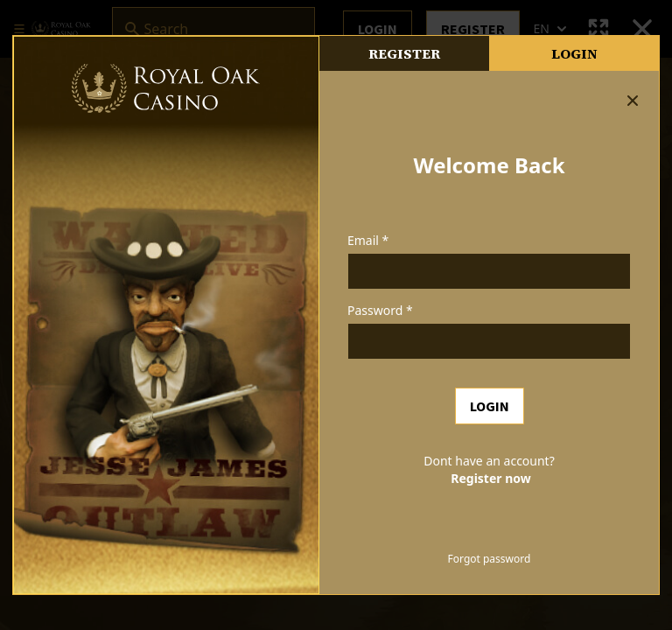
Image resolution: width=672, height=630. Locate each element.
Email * (368, 240)
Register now (491, 478)
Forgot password (490, 559)
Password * (380, 310)
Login (574, 53)
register (404, 53)
